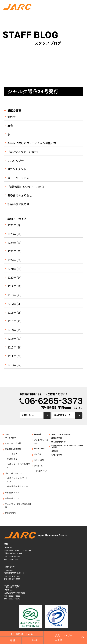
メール (35, 640)
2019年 (12, 286)
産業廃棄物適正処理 (13, 449)
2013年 (12, 339)
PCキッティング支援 (13, 443)
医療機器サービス (12, 493)
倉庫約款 (55, 451)
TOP (7, 434)
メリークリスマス (18, 178)
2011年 (12, 356)
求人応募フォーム (62, 415)
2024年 (12, 243)
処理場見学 (12, 459)
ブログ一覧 (38, 466)
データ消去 (12, 454)
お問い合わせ (28, 415)
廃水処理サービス (12, 498)
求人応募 (38, 454)
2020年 (12, 278)
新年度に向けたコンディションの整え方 (32, 143)
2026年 (12, 225)
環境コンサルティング (14, 473)
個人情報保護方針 (58, 442)
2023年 (12, 251)
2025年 (12, 234)
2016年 (12, 313)
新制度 (12, 117)
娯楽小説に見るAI (18, 204)
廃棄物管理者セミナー (18, 486)
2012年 (12, 347)
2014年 (12, 330)
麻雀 (10, 126)
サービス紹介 (10, 438)
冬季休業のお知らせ (20, 195)
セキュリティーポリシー (61, 434)
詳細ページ (42, 471)
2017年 (12, 304)
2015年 (12, 321)
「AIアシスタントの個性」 (24, 152)
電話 (13, 640)
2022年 (12, 260)
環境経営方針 (57, 438)
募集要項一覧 (39, 448)
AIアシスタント (17, 169)
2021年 (12, 269)
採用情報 (38, 434)
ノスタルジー (16, 161)
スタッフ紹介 (39, 460)
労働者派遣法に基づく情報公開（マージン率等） (67, 446)
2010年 (12, 365)
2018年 (12, 295)
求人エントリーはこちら (65, 637)
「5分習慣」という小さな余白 (26, 187)
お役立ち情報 (10, 513)
